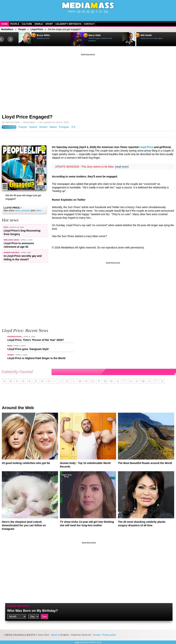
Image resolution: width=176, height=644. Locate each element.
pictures (26, 210)
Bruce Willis (43, 35)
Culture (27, 24)
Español (33, 127)
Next (10, 39)
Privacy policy (109, 635)
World (39, 24)
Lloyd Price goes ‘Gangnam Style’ (28, 349)
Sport (49, 24)
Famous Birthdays (19, 606)
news (17, 210)
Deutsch (43, 127)
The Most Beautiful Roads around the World (145, 463)
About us (55, 635)
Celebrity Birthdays (68, 24)
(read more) (122, 167)
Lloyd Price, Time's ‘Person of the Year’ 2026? (36, 340)
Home (4, 24)
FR (83, 12)
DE (93, 12)
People (15, 24)
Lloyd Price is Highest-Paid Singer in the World (36, 358)
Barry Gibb (95, 35)
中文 (106, 12)
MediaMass (7, 29)
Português (64, 127)
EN (79, 12)
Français (23, 127)
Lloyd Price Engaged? (27, 117)
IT (97, 12)
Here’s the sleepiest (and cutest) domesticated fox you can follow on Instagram (24, 525)
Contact (89, 24)
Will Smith (146, 35)
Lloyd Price (37, 29)
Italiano (53, 127)
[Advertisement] (88, 82)
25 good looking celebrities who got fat (26, 463)
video (38, 210)
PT (101, 12)
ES (88, 12)
